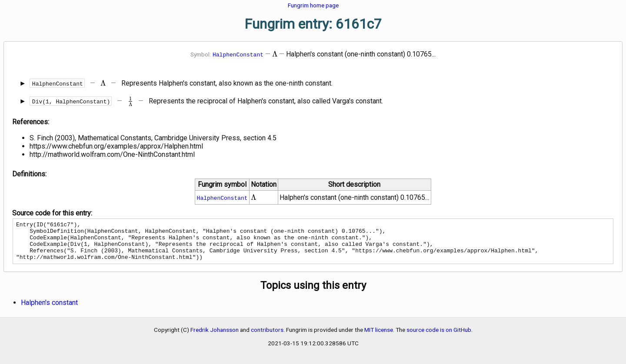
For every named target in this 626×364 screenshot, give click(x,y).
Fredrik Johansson (215, 338)
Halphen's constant (49, 310)
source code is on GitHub (439, 338)
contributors (267, 338)
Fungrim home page (313, 5)
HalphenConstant (238, 54)
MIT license (379, 338)
